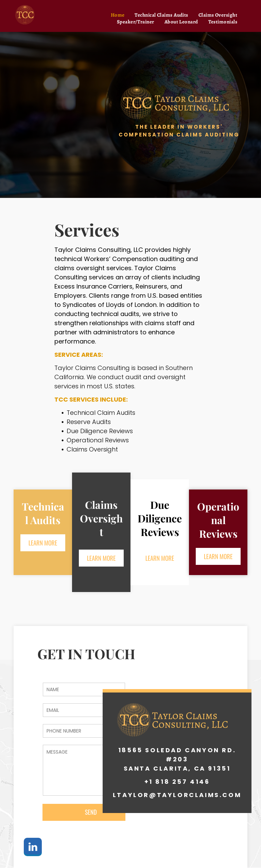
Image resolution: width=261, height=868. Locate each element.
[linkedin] (33, 848)
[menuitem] (118, 15)
